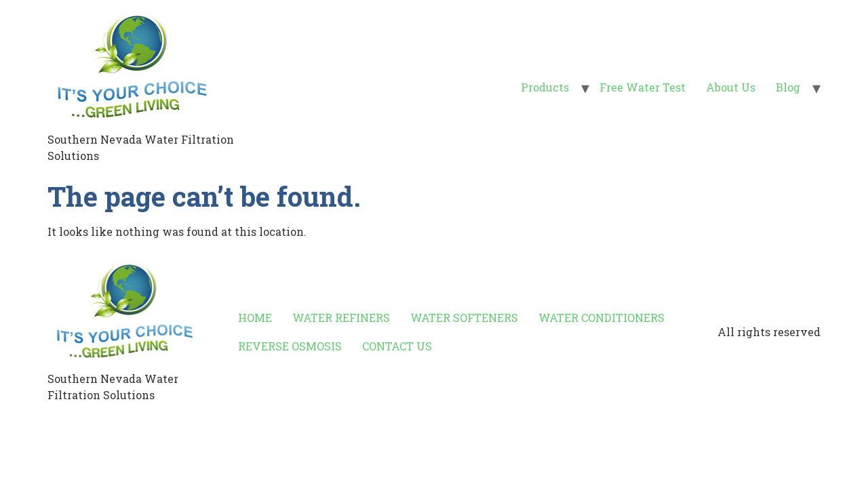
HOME (255, 318)
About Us (731, 87)
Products (545, 87)
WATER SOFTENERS (464, 318)
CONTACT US (397, 346)
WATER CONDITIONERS (601, 318)
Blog (788, 87)
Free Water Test (643, 87)
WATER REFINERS (341, 318)
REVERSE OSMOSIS (290, 346)
